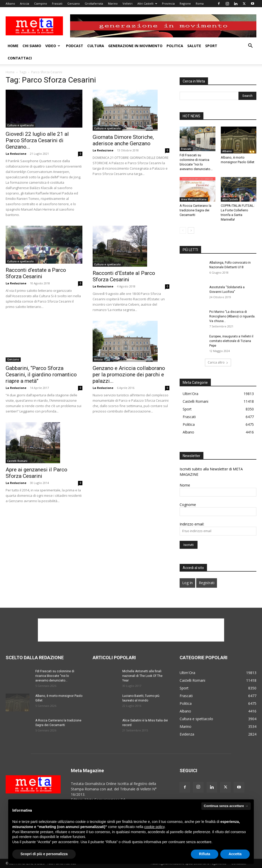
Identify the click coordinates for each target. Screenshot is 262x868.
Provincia (168, 3)
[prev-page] (183, 230)
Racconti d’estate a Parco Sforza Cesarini (36, 273)
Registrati (207, 583)
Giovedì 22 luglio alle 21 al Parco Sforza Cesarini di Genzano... (37, 140)
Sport (211, 46)
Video (53, 46)
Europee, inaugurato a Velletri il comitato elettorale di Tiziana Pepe (231, 341)
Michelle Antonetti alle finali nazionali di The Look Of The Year (142, 676)
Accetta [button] (235, 854)
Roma (200, 3)
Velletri (128, 3)
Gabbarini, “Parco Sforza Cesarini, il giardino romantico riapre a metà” (41, 375)
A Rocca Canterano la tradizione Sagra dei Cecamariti (195, 210)
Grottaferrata (94, 3)
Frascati (57, 3)
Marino (113, 3)
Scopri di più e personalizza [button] (44, 854)
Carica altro (218, 362)
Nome (185, 485)
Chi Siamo (32, 46)
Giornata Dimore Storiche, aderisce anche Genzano (123, 140)
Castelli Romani (17, 461)
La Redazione (16, 154)
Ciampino (41, 3)
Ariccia (25, 3)
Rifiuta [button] (205, 854)
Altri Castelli (147, 3)
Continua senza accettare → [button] (226, 806)
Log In (187, 583)
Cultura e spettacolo (20, 125)
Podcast (75, 46)
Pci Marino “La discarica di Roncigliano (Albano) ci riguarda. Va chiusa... (232, 316)
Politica (175, 46)
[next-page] (191, 230)
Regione (185, 3)
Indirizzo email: (192, 524)
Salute (194, 46)
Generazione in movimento (135, 46)
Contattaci (20, 58)
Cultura (96, 46)
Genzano (74, 3)
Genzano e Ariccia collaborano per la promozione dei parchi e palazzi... (129, 375)
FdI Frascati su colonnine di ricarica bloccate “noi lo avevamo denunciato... (55, 676)
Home (13, 46)
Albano (10, 3)
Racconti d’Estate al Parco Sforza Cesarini (124, 276)
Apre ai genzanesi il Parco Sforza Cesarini (36, 473)
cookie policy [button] (154, 827)
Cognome (188, 505)
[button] (250, 46)
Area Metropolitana (194, 199)
